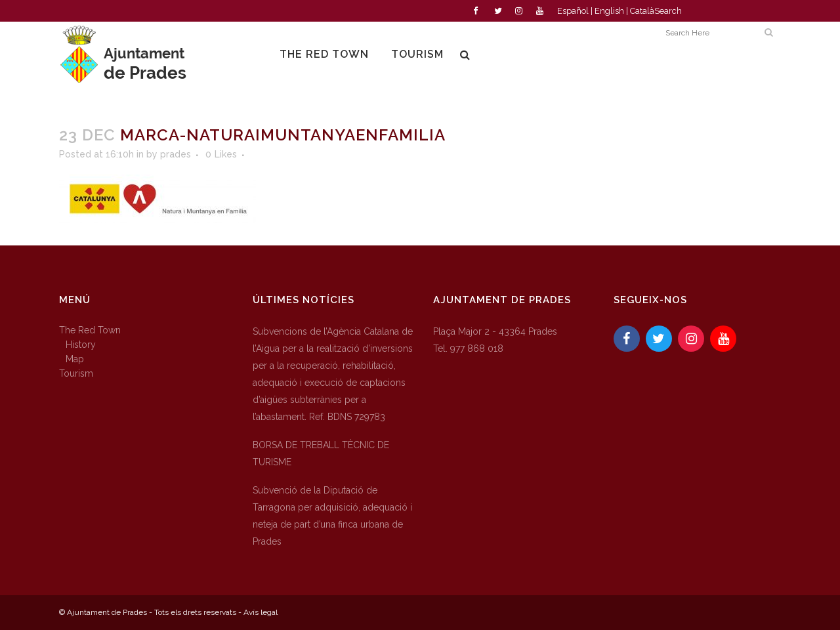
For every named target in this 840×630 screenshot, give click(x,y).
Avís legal (261, 612)
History (81, 345)
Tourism (76, 373)
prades (176, 154)
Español (573, 11)
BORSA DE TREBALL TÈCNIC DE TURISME (321, 453)
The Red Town (90, 330)
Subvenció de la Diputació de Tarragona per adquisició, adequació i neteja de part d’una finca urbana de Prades (332, 516)
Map (75, 359)
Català (642, 11)
